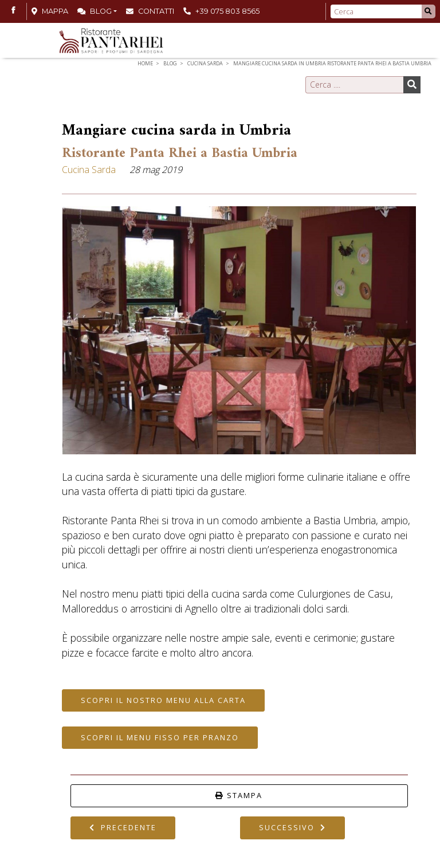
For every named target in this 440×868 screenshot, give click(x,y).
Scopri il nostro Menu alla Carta (163, 700)
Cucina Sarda (205, 63)
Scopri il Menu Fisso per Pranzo (160, 737)
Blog (95, 11)
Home (145, 63)
